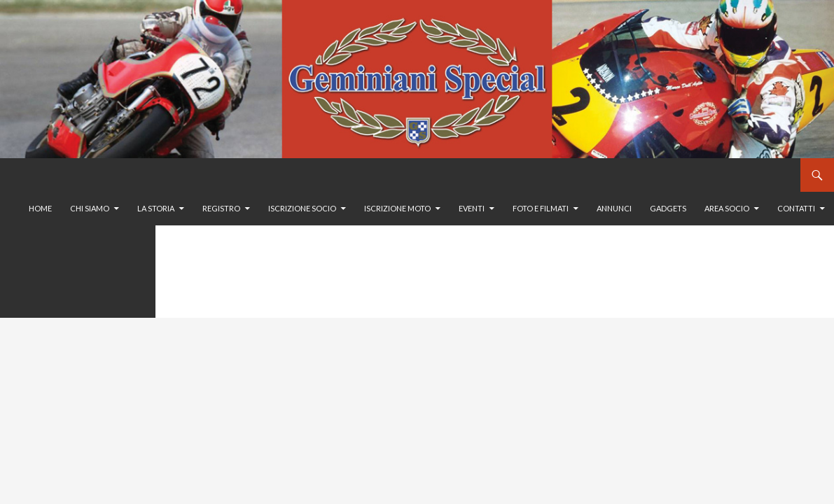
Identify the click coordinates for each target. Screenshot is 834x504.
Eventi (472, 208)
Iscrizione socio (302, 208)
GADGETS (668, 208)
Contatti (796, 208)
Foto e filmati (541, 208)
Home (40, 208)
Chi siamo (90, 208)
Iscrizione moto (397, 208)
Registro (221, 208)
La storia (156, 208)
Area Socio (727, 208)
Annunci (614, 208)
